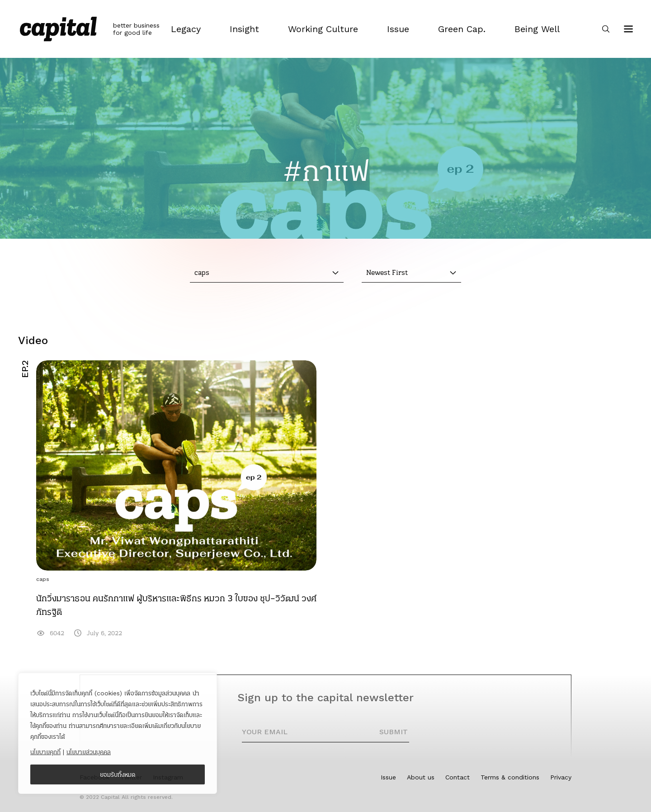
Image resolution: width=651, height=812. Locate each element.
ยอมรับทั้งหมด (118, 774)
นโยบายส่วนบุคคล (89, 752)
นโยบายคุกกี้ (45, 752)
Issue (388, 777)
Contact (458, 777)
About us (421, 777)
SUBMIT (394, 732)
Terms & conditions (510, 777)
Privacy (561, 777)
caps (43, 579)
